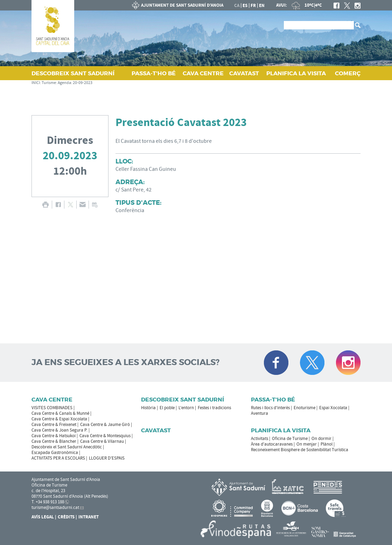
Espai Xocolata (333, 408)
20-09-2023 (83, 83)
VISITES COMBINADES (52, 408)
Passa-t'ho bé (273, 400)
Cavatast (156, 430)
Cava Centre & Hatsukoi (54, 436)
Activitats (260, 439)
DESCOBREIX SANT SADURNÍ (73, 73)
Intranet (89, 517)
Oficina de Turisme (290, 439)
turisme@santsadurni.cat (55, 508)
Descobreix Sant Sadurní (183, 400)
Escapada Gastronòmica (55, 453)
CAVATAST (244, 73)
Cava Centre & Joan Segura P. (59, 430)
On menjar (307, 444)
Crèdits (66, 517)
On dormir (321, 439)
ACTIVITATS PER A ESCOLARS (58, 458)
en (262, 6)
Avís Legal (43, 517)
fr (253, 6)
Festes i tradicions (214, 408)
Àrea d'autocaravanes (272, 444)
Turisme (49, 83)
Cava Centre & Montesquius (105, 436)
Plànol (327, 444)
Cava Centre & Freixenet (54, 425)
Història (148, 408)
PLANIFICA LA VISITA (296, 73)
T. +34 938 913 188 (48, 502)
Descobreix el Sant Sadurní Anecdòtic (67, 447)
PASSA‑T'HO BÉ (154, 73)
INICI (36, 83)
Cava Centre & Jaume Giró (105, 425)
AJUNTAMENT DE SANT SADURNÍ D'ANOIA (178, 5)
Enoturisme (304, 408)
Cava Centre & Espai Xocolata (59, 419)
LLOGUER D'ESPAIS (107, 458)
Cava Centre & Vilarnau (102, 441)
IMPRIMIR (45, 205)
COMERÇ (348, 73)
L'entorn (186, 408)
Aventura (260, 413)
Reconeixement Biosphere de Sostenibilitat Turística (300, 450)
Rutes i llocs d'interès (270, 408)
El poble (167, 408)
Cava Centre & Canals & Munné (60, 413)
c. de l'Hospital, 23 (48, 491)
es (245, 6)
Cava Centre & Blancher (54, 441)
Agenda (64, 83)
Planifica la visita (281, 430)
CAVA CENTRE (203, 73)
